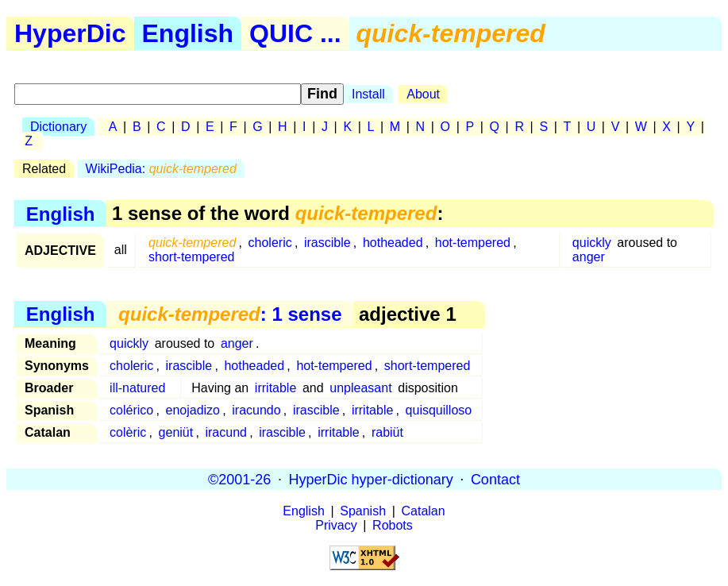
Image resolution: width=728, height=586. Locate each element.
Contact (495, 479)
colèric (128, 432)
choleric (270, 243)
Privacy (336, 525)
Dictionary (58, 127)
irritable (275, 388)
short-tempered (192, 257)
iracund (225, 432)
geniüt (176, 432)
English (188, 33)
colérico (131, 410)
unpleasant (360, 388)
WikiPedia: (161, 169)
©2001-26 (239, 479)
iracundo (256, 410)
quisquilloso (439, 410)
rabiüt (387, 432)
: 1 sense (230, 314)
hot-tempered (473, 243)
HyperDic (70, 33)
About (423, 94)
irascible (327, 243)
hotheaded (393, 243)
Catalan (424, 511)
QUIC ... (295, 33)
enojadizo (193, 410)
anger (589, 257)
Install (368, 94)
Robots (393, 525)
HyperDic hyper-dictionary (371, 479)
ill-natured (137, 388)
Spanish (363, 511)
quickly (592, 243)
